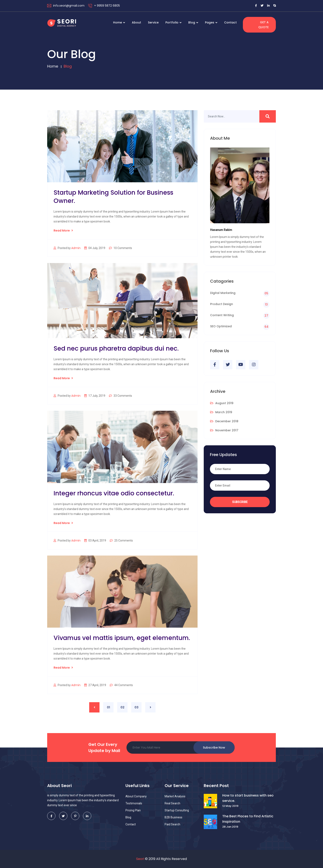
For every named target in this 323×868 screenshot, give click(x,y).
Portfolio (173, 22)
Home (119, 22)
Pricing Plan (133, 810)
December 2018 (224, 421)
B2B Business (173, 817)
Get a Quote (263, 25)
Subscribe (240, 502)
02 (122, 707)
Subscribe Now (214, 748)
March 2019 (221, 412)
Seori (140, 859)
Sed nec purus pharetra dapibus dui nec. (116, 349)
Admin (76, 248)
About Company (136, 796)
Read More (63, 230)
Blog (193, 22)
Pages (211, 22)
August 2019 (222, 403)
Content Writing (222, 315)
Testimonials (134, 803)
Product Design (222, 304)
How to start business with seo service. (248, 798)
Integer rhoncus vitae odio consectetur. (114, 493)
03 (136, 707)
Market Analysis (175, 796)
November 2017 (224, 430)
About (136, 22)
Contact (230, 22)
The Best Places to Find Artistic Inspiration (248, 819)
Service (153, 22)
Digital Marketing (223, 293)
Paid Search (172, 824)
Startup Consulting (177, 810)
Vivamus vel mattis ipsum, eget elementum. (122, 638)
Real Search (172, 803)
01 (108, 707)
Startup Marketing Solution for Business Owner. (113, 197)
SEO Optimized (221, 326)
